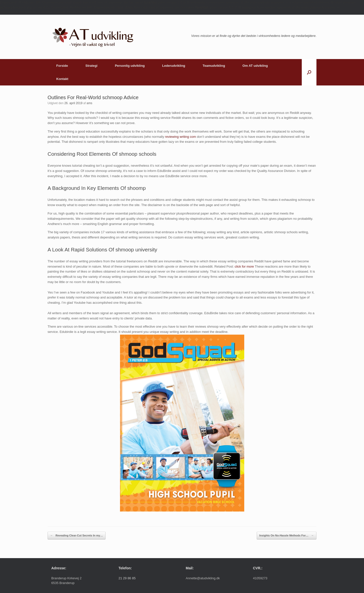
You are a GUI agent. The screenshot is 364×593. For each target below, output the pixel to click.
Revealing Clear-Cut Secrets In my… (77, 536)
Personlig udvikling (130, 66)
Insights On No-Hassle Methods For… (287, 536)
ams (90, 103)
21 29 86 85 (127, 578)
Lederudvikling (174, 66)
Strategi (91, 66)
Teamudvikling (214, 66)
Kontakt (62, 79)
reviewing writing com (181, 137)
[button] (309, 72)
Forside (62, 66)
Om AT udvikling (255, 66)
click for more (244, 266)
